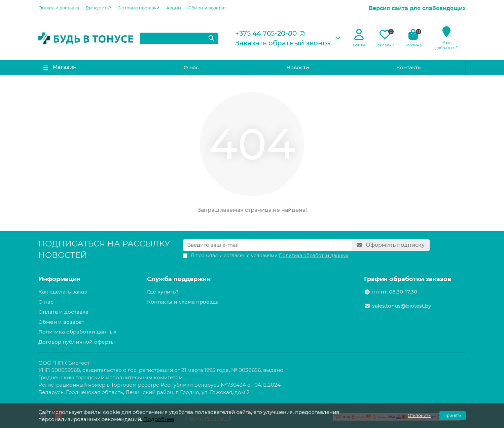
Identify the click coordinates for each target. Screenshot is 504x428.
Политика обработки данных (77, 332)
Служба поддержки (179, 279)
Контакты (409, 67)
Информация (59, 279)
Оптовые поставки (139, 8)
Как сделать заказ (63, 292)
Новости (298, 67)
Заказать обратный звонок (283, 43)
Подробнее (159, 419)
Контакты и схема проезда (183, 302)
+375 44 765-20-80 (266, 33)
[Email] (267, 245)
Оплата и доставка (59, 8)
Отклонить (419, 415)
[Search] (179, 38)
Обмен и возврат (207, 8)
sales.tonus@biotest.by (402, 306)
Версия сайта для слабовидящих (417, 8)
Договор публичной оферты (77, 342)
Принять (453, 415)
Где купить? (98, 8)
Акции (174, 8)
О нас (191, 67)
